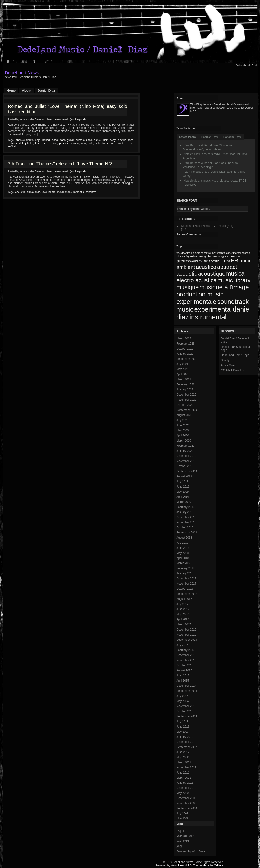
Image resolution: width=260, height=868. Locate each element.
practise (64, 143)
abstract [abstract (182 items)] (227, 267)
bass (55, 140)
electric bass (125, 140)
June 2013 (183, 727)
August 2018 (184, 538)
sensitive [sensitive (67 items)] (206, 253)
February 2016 (186, 650)
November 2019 (186, 461)
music (66, 119)
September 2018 (187, 533)
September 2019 (187, 471)
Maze (206, 865)
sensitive (91, 192)
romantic (79, 192)
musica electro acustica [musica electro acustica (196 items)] (211, 277)
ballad (46, 140)
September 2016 (187, 640)
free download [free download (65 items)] (184, 253)
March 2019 (184, 502)
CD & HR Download (233, 371)
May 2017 (183, 614)
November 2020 (186, 400)
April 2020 (183, 436)
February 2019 (186, 507)
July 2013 (182, 722)
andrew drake (24, 140)
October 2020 (185, 405)
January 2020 (185, 451)
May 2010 (183, 793)
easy (112, 140)
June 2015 (183, 676)
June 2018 (183, 548)
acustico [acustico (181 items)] (206, 267)
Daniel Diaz (47, 91)
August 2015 (184, 670)
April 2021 (183, 374)
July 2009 (182, 813)
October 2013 (185, 711)
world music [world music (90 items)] (199, 261)
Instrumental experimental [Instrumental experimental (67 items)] (226, 253)
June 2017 (183, 609)
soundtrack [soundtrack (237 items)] (233, 302)
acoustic (20, 192)
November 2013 (186, 706)
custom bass (84, 140)
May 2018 (183, 553)
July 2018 (182, 543)
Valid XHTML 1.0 (187, 836)
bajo (38, 140)
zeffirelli (13, 146)
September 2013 (187, 716)
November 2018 (186, 522)
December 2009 (186, 798)
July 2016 (182, 645)
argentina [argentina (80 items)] (233, 256)
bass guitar (67, 140)
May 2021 (183, 369)
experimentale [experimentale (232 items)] (197, 302)
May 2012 (183, 757)
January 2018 (185, 573)
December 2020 (186, 395)
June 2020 (183, 425)
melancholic (64, 192)
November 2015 (186, 660)
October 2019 (185, 466)
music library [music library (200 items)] (234, 280)
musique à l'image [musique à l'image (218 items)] (224, 287)
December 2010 (186, 788)
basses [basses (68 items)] (246, 253)
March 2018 (184, 563)
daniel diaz (101, 140)
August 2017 (184, 599)
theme (130, 143)
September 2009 (187, 808)
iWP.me (218, 865)
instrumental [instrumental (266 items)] (208, 317)
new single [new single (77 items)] (219, 256)
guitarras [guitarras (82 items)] (183, 261)
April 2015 (183, 681)
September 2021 (187, 359)
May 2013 (183, 732)
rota (84, 143)
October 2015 (185, 665)
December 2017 (186, 579)
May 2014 (183, 701)
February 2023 (186, 344)
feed (254, 65)
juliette (29, 143)
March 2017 (184, 624)
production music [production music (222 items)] (200, 294)
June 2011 (183, 773)
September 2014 (187, 691)
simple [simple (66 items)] (196, 253)
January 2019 (185, 512)
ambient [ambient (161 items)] (186, 267)
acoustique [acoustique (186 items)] (212, 274)
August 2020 (184, 415)
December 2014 (186, 686)
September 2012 (187, 747)
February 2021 (186, 384)
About (27, 91)
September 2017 (187, 594)
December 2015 (186, 655)
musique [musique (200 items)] (188, 287)
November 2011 (186, 767)
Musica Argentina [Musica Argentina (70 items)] (187, 256)
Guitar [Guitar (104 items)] (225, 261)
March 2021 (184, 379)
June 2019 (183, 487)
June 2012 (183, 752)
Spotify (225, 360)
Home (11, 91)
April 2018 (183, 558)
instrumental (15, 143)
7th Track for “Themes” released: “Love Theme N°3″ (61, 164)
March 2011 (184, 778)
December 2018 (186, 517)
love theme (42, 143)
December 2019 (186, 456)
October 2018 (185, 527)
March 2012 (184, 762)
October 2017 (185, 589)
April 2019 (183, 497)
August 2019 (184, 476)
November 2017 (186, 584)
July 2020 (182, 420)
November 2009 (186, 803)
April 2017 (183, 619)
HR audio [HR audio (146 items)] (241, 261)
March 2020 (184, 441)
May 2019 (183, 492)
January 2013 (185, 737)
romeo (75, 143)
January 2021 (185, 390)
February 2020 (186, 446)
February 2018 (186, 568)
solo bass (101, 143)
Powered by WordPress (191, 852)
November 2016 (186, 635)
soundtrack (117, 143)
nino (54, 143)
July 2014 (182, 696)
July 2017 (182, 604)
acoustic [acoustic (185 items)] (187, 274)
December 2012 (186, 742)
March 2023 (184, 338)
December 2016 (186, 630)
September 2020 (187, 410)
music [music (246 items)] (185, 309)
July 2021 (182, 364)
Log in (180, 831)
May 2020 (183, 430)
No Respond (78, 119)
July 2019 (182, 481)
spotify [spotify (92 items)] (214, 261)
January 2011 (185, 783)
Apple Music (229, 365)
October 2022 (185, 349)
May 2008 (183, 819)
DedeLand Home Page (235, 355)
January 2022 (185, 354)
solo (91, 143)
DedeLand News (22, 73)
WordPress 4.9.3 (181, 865)
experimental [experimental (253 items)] (213, 309)
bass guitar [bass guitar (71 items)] (205, 256)
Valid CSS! (183, 841)
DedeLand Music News (48, 119)
